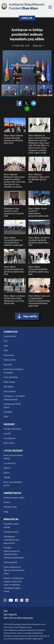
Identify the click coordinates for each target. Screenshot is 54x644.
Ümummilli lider (10, 336)
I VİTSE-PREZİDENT (13, 451)
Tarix (6, 341)
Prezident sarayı (10, 507)
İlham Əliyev (30, 8)
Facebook (17, 600)
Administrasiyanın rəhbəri (14, 498)
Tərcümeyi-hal (10, 438)
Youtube (11, 600)
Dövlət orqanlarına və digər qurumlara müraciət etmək (14, 570)
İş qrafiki (7, 434)
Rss (27, 600)
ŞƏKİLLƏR (27, 18)
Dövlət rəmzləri (10, 360)
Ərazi (6, 346)
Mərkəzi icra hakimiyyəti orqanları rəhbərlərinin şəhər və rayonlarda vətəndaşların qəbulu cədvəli (14, 585)
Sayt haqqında (10, 615)
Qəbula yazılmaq (10, 562)
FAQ (5, 611)
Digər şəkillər (30, 316)
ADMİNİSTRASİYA (12, 493)
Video (6, 417)
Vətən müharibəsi (11, 377)
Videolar (7, 477)
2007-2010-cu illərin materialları (18, 618)
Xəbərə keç (37, 46)
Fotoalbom (8, 412)
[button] (50, 67)
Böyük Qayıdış (9, 382)
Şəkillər (7, 473)
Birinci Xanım (9, 443)
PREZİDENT (9, 424)
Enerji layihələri (10, 391)
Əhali (6, 350)
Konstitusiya (9, 355)
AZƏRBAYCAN (11, 332)
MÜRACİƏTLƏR (11, 519)
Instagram (5, 600)
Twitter (22, 600)
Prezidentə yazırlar (11, 532)
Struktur (7, 502)
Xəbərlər (7, 468)
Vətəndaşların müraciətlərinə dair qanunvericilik (11, 540)
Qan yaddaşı (9, 387)
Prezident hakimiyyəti (12, 429)
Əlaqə (6, 512)
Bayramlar (8, 365)
